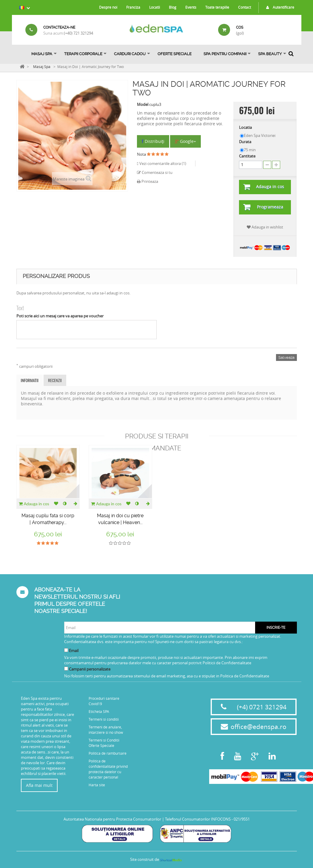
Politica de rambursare (108, 753)
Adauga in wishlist (265, 227)
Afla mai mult (39, 785)
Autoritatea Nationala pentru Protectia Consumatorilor (112, 819)
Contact (245, 7)
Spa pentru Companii (225, 54)
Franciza (133, 7)
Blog (173, 7)
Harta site (97, 785)
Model (143, 104)
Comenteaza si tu (155, 172)
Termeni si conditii (104, 719)
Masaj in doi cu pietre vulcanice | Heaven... (120, 519)
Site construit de (156, 859)
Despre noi (108, 7)
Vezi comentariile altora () (162, 163)
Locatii (155, 7)
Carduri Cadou (130, 54)
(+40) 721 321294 (78, 33)
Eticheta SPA (99, 711)
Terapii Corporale (83, 54)
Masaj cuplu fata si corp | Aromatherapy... (48, 519)
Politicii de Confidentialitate (227, 663)
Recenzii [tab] (55, 380)
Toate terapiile (217, 7)
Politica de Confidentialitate (245, 676)
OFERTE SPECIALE (175, 54)
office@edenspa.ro (259, 727)
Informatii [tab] (30, 380)
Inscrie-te (276, 628)
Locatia (246, 127)
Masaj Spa (42, 54)
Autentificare (279, 7)
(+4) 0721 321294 (262, 707)
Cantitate (247, 156)
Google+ (185, 141)
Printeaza (148, 181)
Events (191, 7)
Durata (246, 142)
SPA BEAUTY (270, 54)
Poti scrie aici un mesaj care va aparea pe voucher (60, 316)
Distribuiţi (153, 141)
